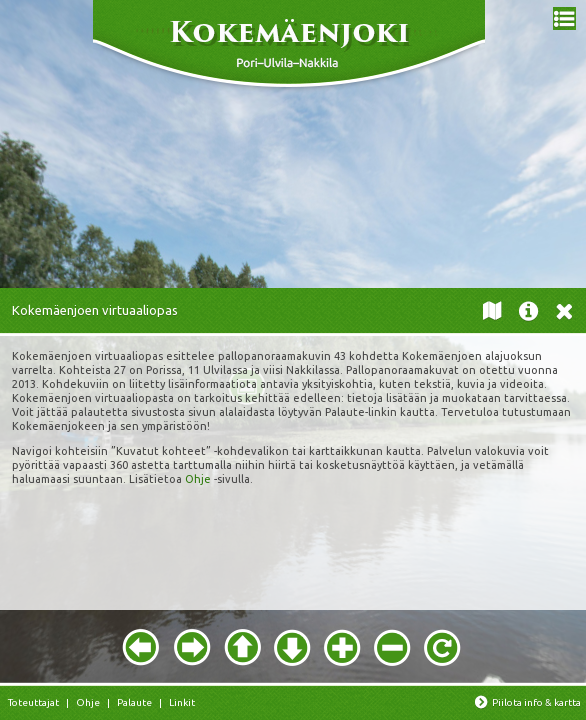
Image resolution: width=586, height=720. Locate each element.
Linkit (182, 702)
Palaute (134, 702)
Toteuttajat (33, 702)
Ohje (198, 479)
